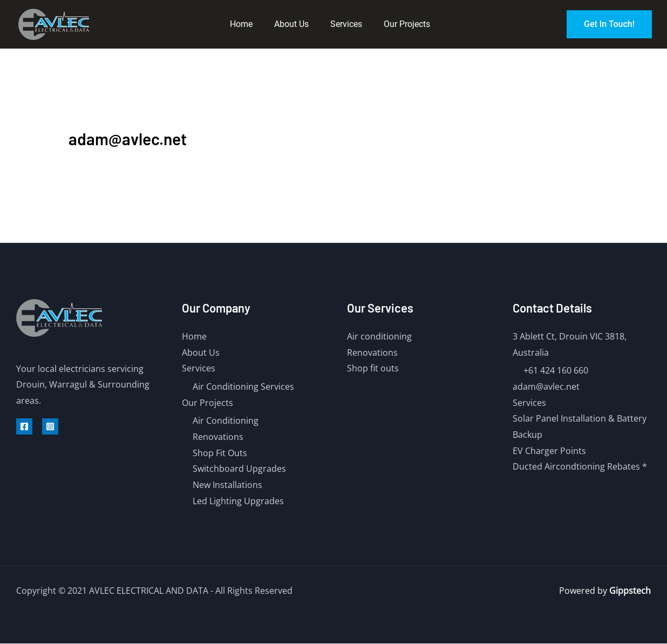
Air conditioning (379, 336)
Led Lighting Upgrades (238, 501)
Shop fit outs (373, 368)
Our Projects (407, 24)
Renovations (218, 437)
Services (346, 24)
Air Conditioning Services (243, 387)
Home (241, 24)
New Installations (227, 485)
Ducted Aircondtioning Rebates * (580, 467)
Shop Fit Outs (220, 453)
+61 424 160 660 (556, 370)
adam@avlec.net (546, 387)
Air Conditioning (226, 421)
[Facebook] (24, 426)
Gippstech (630, 591)
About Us (291, 24)
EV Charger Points (549, 451)
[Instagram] (50, 426)
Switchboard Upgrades (239, 469)
